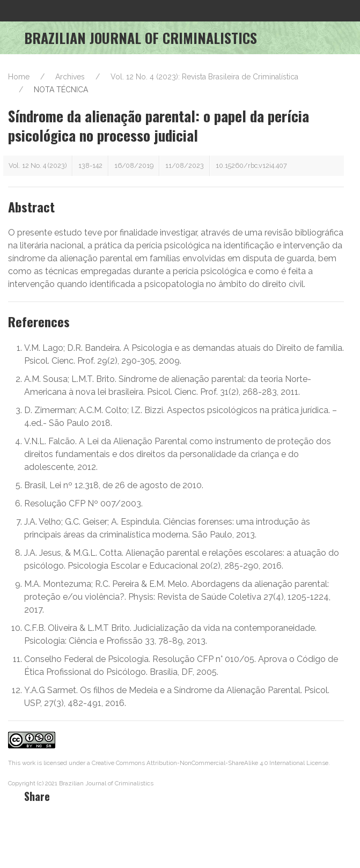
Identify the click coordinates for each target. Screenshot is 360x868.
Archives (70, 77)
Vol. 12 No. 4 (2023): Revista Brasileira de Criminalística (204, 77)
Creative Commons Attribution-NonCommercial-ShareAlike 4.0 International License (210, 763)
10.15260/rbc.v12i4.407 (251, 165)
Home (19, 77)
